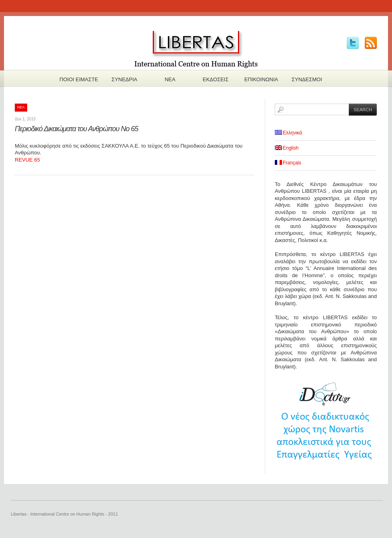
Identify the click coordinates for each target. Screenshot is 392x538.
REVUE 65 (27, 160)
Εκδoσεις (216, 79)
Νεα (170, 79)
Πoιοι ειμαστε (79, 79)
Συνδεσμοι (307, 79)
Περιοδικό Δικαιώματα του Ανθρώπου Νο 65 (76, 129)
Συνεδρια (124, 79)
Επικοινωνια (261, 79)
